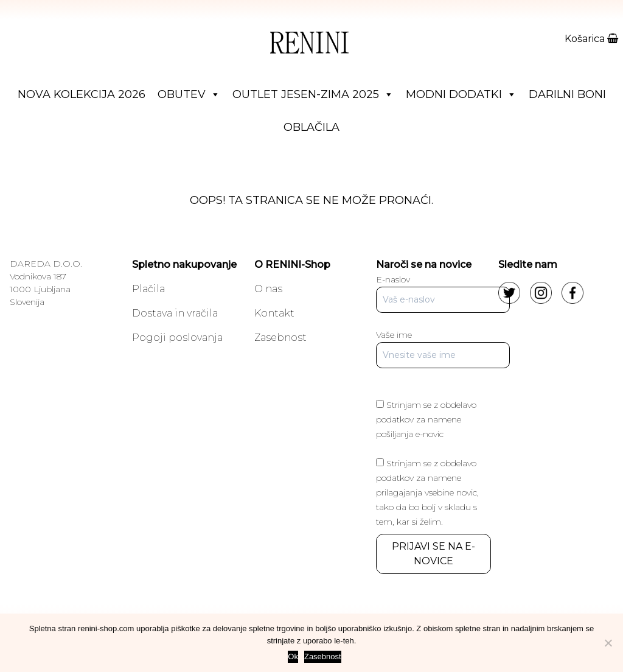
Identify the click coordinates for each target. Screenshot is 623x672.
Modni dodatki (461, 94)
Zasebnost (280, 338)
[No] (608, 643)
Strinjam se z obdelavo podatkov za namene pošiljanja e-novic (426, 419)
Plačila (148, 289)
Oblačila (311, 127)
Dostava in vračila (175, 313)
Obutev (189, 94)
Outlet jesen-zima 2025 (313, 94)
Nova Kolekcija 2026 (82, 94)
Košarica (591, 39)
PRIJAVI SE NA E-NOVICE (433, 554)
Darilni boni (567, 94)
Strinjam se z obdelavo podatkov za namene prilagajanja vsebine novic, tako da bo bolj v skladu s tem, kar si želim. (427, 492)
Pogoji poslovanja (177, 338)
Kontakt (274, 313)
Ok (293, 656)
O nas (268, 289)
